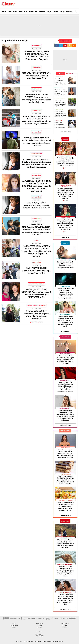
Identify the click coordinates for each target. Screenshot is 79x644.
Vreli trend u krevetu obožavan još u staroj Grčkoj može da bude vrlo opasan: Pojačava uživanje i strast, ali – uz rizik (65, 599)
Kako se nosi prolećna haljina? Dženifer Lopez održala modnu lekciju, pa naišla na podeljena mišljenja (65, 360)
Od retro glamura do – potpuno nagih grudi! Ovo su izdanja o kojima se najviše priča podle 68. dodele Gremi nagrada (65, 193)
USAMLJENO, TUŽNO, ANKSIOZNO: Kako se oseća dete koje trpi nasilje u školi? (37, 205)
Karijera (49, 12)
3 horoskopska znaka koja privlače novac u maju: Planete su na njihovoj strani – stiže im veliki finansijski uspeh (65, 321)
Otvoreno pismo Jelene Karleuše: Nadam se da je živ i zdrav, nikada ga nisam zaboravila (37, 315)
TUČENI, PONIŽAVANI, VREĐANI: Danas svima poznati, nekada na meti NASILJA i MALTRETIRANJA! (37, 293)
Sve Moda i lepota (65, 425)
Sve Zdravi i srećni (65, 515)
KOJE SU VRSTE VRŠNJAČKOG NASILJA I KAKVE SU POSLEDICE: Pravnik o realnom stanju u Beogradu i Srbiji (37, 120)
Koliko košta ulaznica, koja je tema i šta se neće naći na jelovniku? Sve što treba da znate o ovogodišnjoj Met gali (61, 125)
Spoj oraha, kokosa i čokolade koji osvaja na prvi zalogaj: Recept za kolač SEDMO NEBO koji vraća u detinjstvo (65, 480)
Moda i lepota (12, 12)
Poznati (4, 12)
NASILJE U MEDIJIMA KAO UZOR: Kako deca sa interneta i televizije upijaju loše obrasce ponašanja (37, 142)
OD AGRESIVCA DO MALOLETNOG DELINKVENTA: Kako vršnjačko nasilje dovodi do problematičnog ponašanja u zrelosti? (37, 229)
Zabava (56, 12)
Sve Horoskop (65, 331)
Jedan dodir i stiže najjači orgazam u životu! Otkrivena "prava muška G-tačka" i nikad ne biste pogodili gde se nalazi (65, 571)
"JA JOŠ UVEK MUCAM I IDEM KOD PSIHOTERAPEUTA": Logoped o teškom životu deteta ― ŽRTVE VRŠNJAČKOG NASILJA (37, 251)
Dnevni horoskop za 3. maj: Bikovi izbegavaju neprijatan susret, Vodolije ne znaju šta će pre (61, 81)
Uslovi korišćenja (36, 641)
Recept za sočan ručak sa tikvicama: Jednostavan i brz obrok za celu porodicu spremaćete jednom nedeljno (65, 506)
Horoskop (69, 12)
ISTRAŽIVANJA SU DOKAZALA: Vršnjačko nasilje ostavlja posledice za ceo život (37, 76)
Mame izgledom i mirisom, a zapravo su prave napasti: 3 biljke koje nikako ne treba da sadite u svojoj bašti (61, 103)
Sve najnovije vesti (65, 132)
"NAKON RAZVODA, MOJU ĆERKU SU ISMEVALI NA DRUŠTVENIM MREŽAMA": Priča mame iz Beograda (37, 55)
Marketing (27, 641)
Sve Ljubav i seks (65, 609)
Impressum (19, 641)
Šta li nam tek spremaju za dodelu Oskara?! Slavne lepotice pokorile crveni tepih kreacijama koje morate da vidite (65, 162)
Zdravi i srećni (23, 12)
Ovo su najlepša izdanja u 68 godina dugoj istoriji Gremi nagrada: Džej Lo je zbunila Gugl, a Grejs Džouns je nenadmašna (65, 225)
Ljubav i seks (33, 12)
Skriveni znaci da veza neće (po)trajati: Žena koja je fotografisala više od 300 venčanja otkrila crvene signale (65, 544)
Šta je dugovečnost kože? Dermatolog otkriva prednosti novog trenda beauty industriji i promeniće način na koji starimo (65, 415)
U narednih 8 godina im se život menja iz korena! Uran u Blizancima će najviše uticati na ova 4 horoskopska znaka (65, 293)
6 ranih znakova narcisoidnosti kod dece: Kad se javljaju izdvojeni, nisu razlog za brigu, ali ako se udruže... (61, 114)
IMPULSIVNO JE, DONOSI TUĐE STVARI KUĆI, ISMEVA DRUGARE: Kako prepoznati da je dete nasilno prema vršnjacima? (37, 186)
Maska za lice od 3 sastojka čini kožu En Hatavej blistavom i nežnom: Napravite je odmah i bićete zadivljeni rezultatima (65, 387)
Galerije (62, 12)
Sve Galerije (65, 238)
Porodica (42, 12)
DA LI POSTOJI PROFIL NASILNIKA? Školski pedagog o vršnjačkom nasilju (37, 270)
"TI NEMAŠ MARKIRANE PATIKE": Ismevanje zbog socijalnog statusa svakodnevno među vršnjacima (37, 98)
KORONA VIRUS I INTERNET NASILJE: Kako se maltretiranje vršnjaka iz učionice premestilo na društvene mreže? (37, 163)
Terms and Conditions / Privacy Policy (52, 641)
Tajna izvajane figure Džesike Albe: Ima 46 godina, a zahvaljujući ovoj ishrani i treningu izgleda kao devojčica (61, 92)
